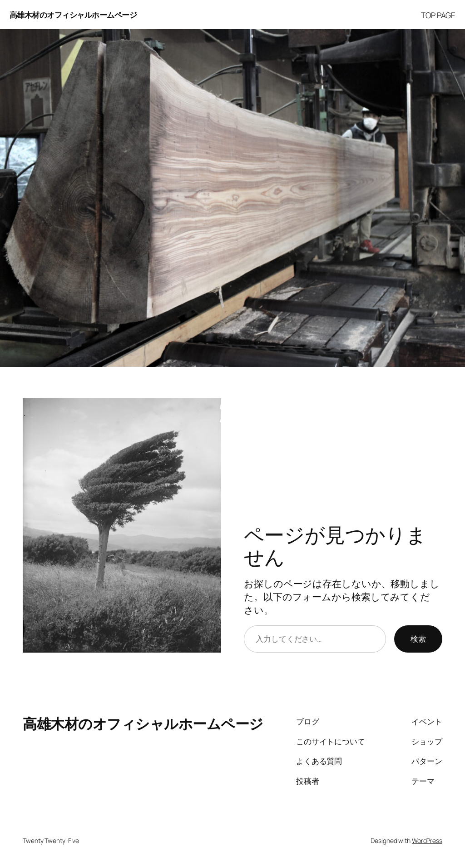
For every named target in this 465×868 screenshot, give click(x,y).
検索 (418, 639)
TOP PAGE (438, 15)
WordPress (427, 841)
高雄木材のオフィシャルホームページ (73, 15)
